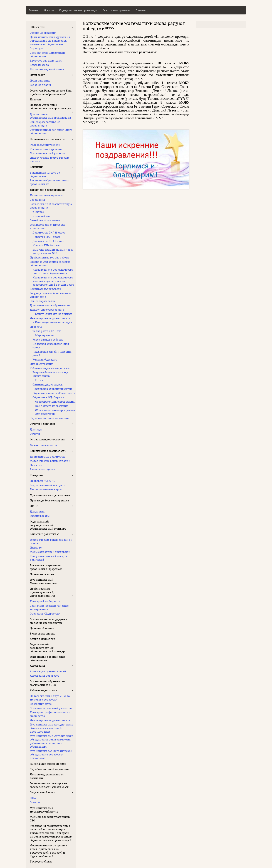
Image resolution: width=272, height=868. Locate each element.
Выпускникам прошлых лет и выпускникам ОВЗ (53, 251)
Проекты (36, 327)
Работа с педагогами (44, 690)
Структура (37, 48)
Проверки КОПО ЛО (43, 481)
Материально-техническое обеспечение (48, 658)
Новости (49, 10)
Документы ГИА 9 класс (48, 241)
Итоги (39, 380)
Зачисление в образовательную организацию (51, 206)
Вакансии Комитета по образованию (45, 174)
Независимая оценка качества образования (50, 264)
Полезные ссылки (42, 574)
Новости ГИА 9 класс (46, 245)
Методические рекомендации (50, 461)
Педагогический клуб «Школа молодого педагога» (50, 698)
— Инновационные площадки (52, 322)
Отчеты (35, 434)
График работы (40, 516)
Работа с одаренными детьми (50, 368)
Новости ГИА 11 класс (46, 237)
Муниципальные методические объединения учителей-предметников (51, 728)
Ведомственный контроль (48, 485)
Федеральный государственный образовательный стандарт (48, 525)
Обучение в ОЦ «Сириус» (48, 397)
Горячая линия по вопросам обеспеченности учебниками (49, 785)
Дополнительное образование (50, 305)
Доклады (36, 429)
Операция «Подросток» (45, 614)
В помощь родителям (44, 534)
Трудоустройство (41, 861)
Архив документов (42, 639)
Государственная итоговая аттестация (48, 226)
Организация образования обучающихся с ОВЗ (47, 683)
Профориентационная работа (49, 257)
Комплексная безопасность (48, 451)
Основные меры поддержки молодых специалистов (49, 621)
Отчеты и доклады (42, 424)
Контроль (36, 475)
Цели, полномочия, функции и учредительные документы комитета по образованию (50, 41)
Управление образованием (48, 190)
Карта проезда (39, 65)
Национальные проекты (46, 195)
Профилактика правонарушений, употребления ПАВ (42, 592)
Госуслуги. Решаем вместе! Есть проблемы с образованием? (51, 92)
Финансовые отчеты (43, 445)
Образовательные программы (55, 402)
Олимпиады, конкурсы (48, 384)
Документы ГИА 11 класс (49, 233)
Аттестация (37, 666)
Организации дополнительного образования (51, 132)
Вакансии (36, 167)
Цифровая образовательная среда (51, 346)
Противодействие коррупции (50, 500)
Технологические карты (46, 489)
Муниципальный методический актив (44, 810)
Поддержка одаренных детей (52, 389)
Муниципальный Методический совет (44, 581)
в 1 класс (38, 212)
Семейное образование (45, 220)
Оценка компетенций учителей (51, 708)
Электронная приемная (117, 10)
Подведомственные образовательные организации (50, 107)
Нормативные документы (48, 139)
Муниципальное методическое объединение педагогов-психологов (51, 754)
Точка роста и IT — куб (47, 331)
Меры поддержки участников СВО (50, 819)
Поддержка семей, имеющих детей (52, 353)
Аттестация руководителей (48, 671)
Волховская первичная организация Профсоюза (46, 567)
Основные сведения (43, 33)
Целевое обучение (42, 628)
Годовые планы (40, 85)
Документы (38, 512)
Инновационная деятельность (50, 318)
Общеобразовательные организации (45, 124)
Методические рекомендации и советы (51, 541)
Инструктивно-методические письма (50, 159)
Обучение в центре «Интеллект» (54, 393)
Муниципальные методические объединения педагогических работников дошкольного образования (51, 741)
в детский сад (42, 216)
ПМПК (34, 506)
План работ (37, 75)
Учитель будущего (45, 360)
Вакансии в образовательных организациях (49, 182)
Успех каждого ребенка (48, 340)
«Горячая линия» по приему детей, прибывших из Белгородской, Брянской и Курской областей (48, 851)
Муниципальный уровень (47, 153)
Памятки (36, 465)
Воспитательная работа (45, 289)
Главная (34, 10)
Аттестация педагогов (45, 676)
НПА (33, 798)
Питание (141, 10)
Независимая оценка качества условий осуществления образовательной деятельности (53, 281)
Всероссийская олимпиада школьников (50, 374)
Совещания (37, 200)
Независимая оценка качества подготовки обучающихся (53, 271)
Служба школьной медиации (49, 418)
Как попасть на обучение (52, 406)
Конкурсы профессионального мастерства (50, 714)
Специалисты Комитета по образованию (48, 54)
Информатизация (42, 364)
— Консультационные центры (52, 314)
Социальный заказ (42, 792)
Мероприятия (44, 335)
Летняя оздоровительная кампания (47, 776)
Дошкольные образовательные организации (50, 116)
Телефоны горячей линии (47, 69)
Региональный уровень (46, 149)
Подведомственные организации (78, 10)
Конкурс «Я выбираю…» (45, 601)
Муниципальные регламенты (50, 495)
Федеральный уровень (45, 145)
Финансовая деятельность (47, 439)
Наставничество (41, 704)
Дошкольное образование (47, 310)
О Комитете (37, 27)
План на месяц (40, 81)
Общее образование (43, 301)
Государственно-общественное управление (50, 295)
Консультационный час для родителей (49, 558)
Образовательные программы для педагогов (55, 412)
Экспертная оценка (43, 469)
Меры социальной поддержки (50, 552)
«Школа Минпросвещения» (48, 764)
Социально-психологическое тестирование (49, 607)
